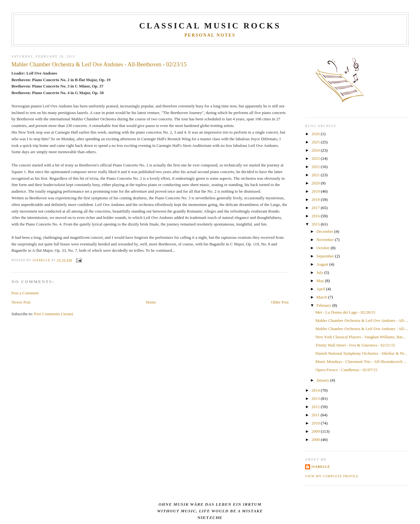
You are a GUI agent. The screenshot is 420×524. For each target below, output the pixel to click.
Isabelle (321, 467)
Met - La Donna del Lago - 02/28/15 (345, 312)
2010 (316, 423)
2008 (316, 440)
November (326, 240)
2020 (316, 183)
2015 (316, 224)
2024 (316, 150)
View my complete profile (332, 476)
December (325, 231)
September (326, 256)
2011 (316, 415)
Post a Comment (25, 293)
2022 (316, 167)
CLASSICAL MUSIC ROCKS (210, 26)
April (321, 289)
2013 (316, 398)
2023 (316, 158)
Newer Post (21, 302)
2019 (316, 191)
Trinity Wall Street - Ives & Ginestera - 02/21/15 (355, 345)
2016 (316, 216)
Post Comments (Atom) (54, 314)
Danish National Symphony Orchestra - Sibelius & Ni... (361, 353)
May (321, 281)
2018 (316, 199)
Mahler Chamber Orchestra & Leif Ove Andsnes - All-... (362, 320)
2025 (316, 142)
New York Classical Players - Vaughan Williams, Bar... (360, 337)
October (324, 248)
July (320, 272)
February (324, 305)
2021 (316, 175)
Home (151, 302)
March (322, 297)
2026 (316, 134)
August (323, 264)
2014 (316, 390)
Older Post (280, 302)
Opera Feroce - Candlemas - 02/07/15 (346, 370)
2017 (316, 208)
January (323, 380)
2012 (316, 407)
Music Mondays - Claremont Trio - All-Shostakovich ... (361, 361)
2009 (316, 431)
